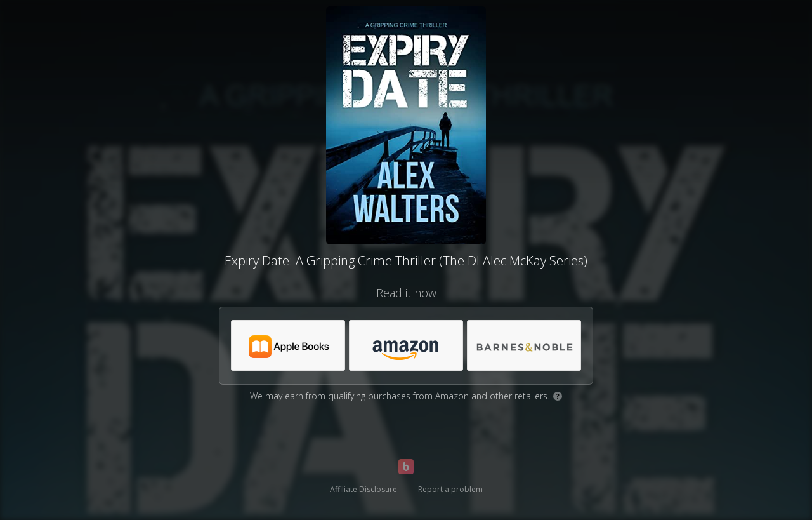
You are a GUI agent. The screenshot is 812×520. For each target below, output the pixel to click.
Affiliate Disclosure (363, 489)
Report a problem (450, 489)
